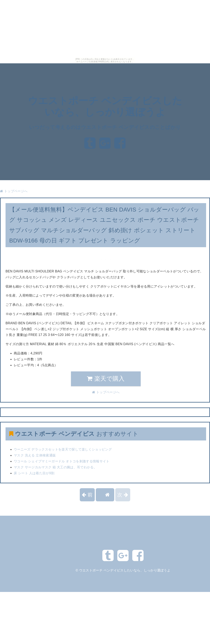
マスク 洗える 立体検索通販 (35, 455)
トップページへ (14, 191)
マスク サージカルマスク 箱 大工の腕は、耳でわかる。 (55, 467)
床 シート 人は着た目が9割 (34, 473)
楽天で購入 (106, 379)
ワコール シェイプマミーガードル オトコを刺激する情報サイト (62, 461)
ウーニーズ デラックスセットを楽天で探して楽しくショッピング (63, 449)
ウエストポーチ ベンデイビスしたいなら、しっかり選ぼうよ (125, 570)
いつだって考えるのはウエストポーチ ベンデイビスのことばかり (105, 127)
